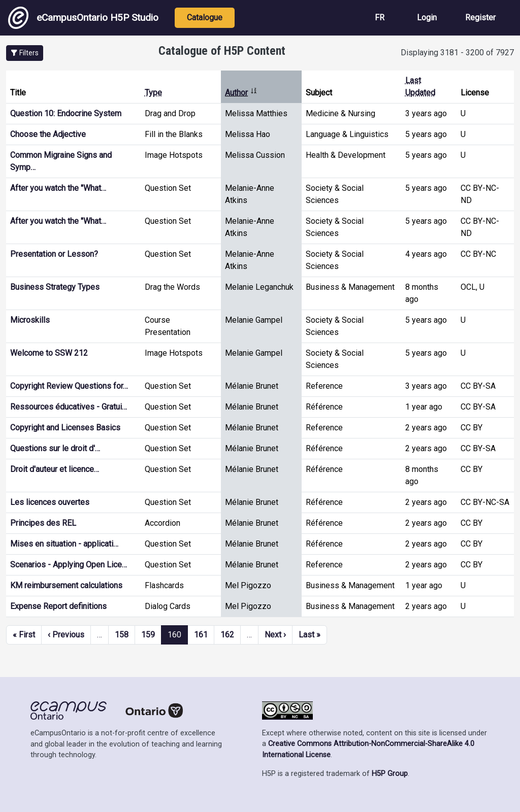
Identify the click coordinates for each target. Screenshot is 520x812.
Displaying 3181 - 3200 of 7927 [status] (457, 53)
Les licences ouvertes (50, 502)
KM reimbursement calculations (66, 585)
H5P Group (390, 774)
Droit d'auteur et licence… (55, 469)
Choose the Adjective (48, 134)
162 (227, 635)
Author (241, 93)
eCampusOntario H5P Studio (83, 18)
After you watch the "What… (58, 188)
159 (148, 635)
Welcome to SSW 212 (49, 353)
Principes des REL (43, 523)
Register (480, 18)
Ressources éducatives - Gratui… (69, 407)
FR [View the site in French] (380, 18)
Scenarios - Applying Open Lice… (69, 565)
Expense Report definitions (58, 606)
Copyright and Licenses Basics (65, 428)
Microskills (30, 320)
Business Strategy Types (55, 287)
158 (122, 635)
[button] (25, 53)
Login (427, 18)
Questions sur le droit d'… (55, 448)
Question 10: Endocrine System (66, 113)
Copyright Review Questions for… (69, 386)
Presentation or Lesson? (54, 254)
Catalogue (205, 18)
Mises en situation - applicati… (64, 544)
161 (201, 635)
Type (153, 93)
